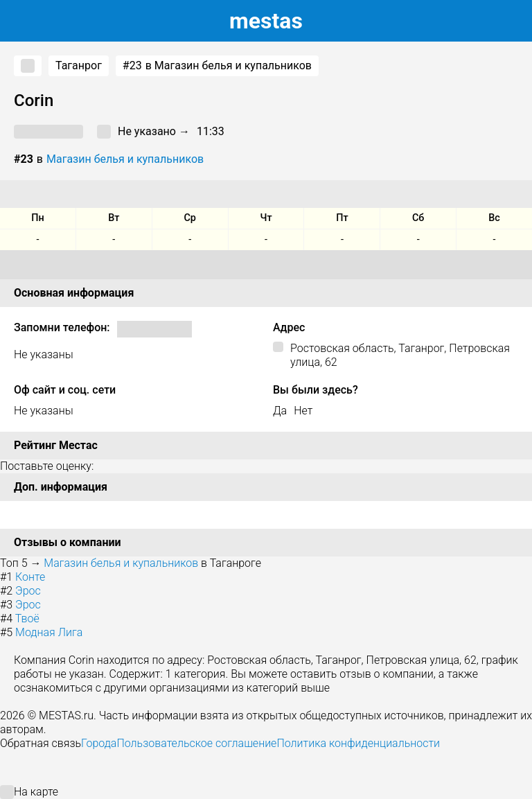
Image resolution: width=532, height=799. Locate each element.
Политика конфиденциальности (358, 743)
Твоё (27, 618)
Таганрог (79, 65)
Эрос (28, 591)
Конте (30, 577)
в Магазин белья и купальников (217, 66)
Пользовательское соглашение (196, 743)
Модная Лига (49, 632)
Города (99, 743)
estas (266, 21)
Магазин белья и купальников (125, 159)
